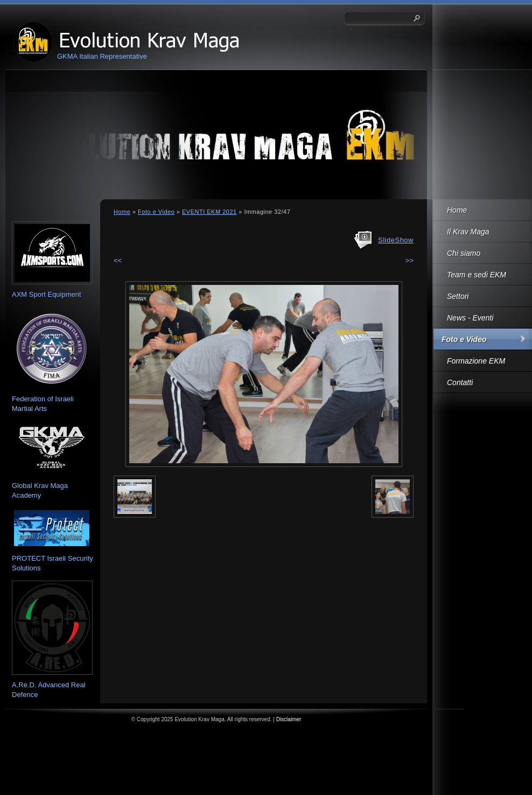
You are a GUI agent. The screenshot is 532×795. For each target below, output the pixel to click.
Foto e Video (464, 339)
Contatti (460, 382)
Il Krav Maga (468, 232)
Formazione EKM (476, 361)
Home (457, 210)
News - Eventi (470, 318)
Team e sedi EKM (477, 275)
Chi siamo (464, 253)
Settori (458, 296)
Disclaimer (289, 719)
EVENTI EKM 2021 (209, 212)
